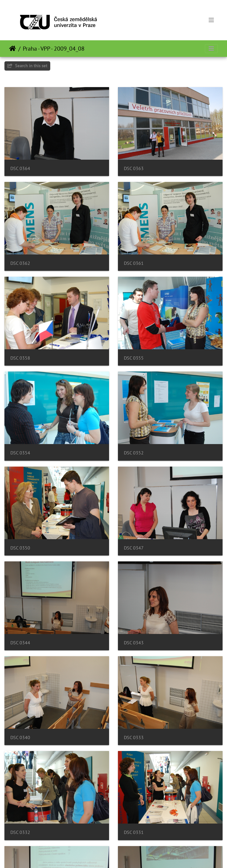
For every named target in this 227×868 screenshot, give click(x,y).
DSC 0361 (134, 263)
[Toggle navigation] (211, 20)
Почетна (13, 49)
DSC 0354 (20, 453)
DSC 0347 (134, 548)
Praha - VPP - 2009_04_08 (54, 49)
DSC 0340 (20, 738)
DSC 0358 (20, 358)
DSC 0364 (20, 168)
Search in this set (27, 66)
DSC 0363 (134, 168)
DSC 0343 (134, 643)
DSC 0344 (20, 643)
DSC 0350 (20, 548)
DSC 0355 (134, 358)
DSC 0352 (134, 453)
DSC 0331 (134, 832)
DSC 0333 (134, 738)
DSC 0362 (20, 263)
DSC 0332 (20, 832)
